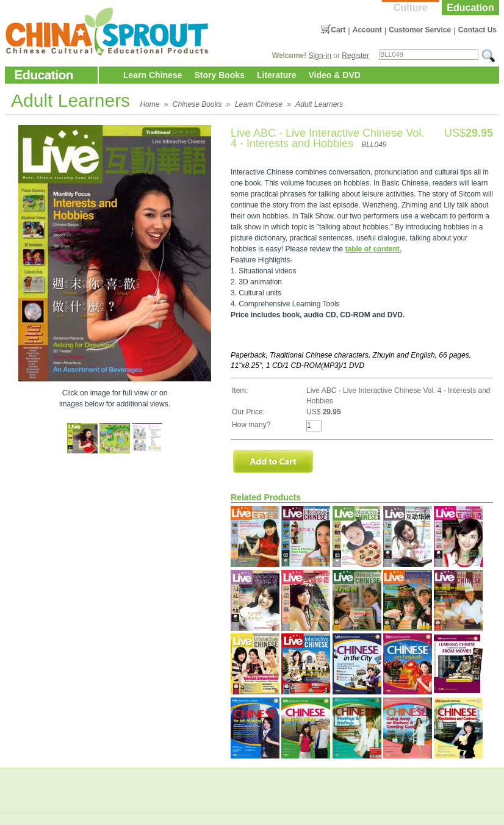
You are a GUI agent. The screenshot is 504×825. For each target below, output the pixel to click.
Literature (277, 75)
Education (470, 8)
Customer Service (420, 30)
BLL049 (374, 145)
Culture (411, 8)
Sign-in (320, 56)
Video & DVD (335, 75)
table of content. (373, 249)
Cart (338, 30)
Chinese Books (197, 104)
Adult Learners (319, 104)
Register (355, 56)
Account (367, 30)
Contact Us (477, 30)
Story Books (219, 75)
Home (149, 104)
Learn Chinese (153, 75)
